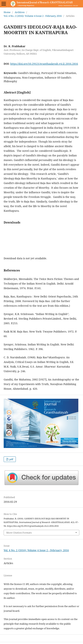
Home (7, 12)
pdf (11, 459)
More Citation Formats (19, 533)
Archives (20, 12)
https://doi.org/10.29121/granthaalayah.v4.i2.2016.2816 (44, 64)
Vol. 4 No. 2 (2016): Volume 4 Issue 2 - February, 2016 (33, 16)
